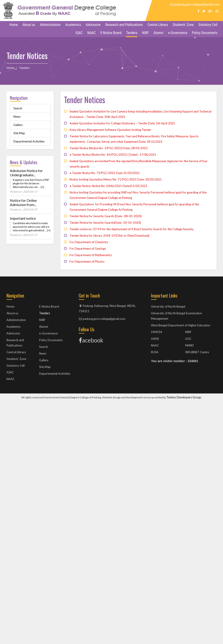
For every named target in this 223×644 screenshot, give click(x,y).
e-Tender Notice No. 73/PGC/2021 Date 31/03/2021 (105, 173)
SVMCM (156, 332)
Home (14, 25)
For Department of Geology (88, 249)
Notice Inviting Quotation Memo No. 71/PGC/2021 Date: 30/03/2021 (116, 179)
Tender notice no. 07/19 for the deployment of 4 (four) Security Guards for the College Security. (132, 229)
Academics (73, 25)
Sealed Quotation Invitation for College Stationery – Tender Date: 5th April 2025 (122, 123)
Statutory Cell (208, 25)
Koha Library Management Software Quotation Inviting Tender (110, 130)
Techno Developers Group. (184, 397)
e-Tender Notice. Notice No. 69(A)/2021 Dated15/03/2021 (108, 186)
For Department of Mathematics (91, 255)
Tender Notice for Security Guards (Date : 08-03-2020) (106, 216)
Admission (93, 25)
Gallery (18, 125)
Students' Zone (183, 25)
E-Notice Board (111, 33)
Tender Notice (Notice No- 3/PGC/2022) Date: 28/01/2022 (109, 148)
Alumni (158, 33)
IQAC (79, 33)
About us (29, 25)
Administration (50, 25)
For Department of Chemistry (89, 242)
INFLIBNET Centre (197, 352)
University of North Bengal (168, 306)
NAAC (91, 33)
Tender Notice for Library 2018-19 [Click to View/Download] (109, 236)
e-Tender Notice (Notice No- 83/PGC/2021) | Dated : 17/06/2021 (113, 155)
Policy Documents (205, 33)
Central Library (158, 25)
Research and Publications (124, 25)
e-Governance (178, 33)
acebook (91, 340)
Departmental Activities (29, 141)
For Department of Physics (87, 261)
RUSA (155, 352)
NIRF (145, 33)
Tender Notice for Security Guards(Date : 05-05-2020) (105, 223)
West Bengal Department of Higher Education (181, 325)
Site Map (19, 133)
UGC (188, 339)
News (17, 117)
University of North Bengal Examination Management (176, 316)
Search (18, 108)
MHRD (190, 345)
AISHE (155, 339)
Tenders (132, 33)
